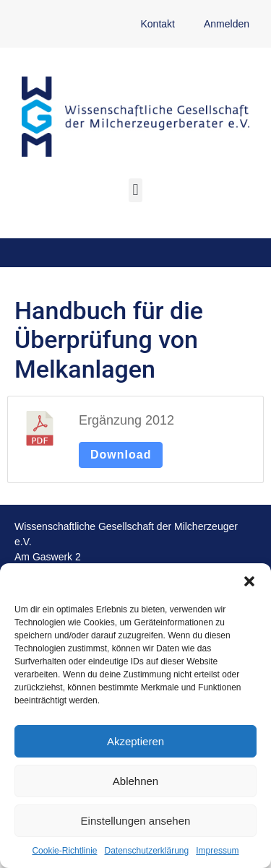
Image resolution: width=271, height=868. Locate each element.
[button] (249, 581)
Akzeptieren (135, 741)
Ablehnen (135, 781)
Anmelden (227, 24)
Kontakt (157, 24)
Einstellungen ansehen (136, 821)
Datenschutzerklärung (146, 851)
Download (121, 455)
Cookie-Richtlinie (64, 851)
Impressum (217, 851)
